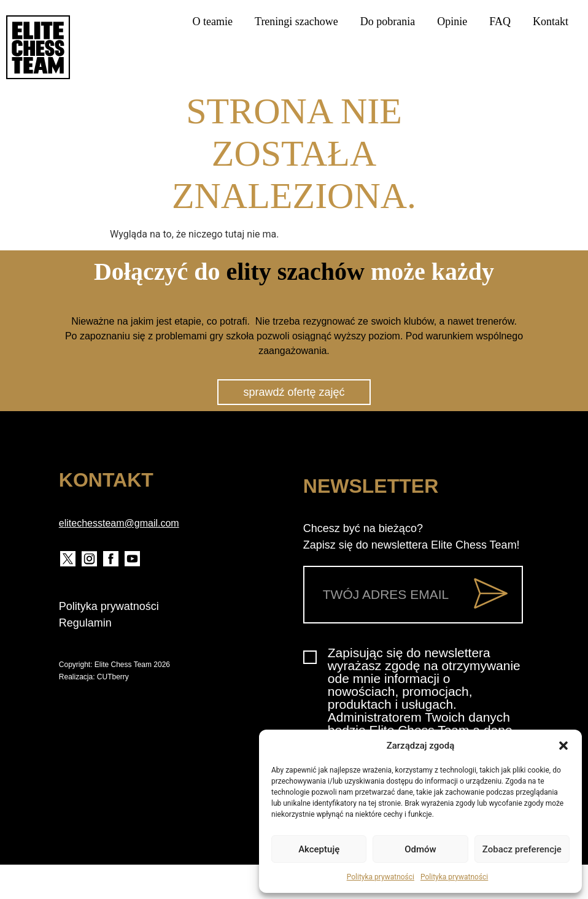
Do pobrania (388, 21)
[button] (563, 746)
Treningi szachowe (296, 21)
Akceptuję (319, 849)
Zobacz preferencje (522, 849)
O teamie (213, 21)
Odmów (420, 849)
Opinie (452, 21)
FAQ (500, 21)
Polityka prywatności (381, 877)
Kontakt (551, 21)
